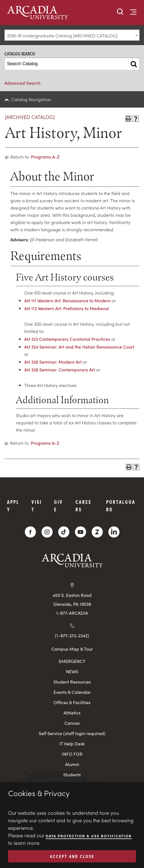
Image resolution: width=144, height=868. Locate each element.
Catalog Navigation (31, 99)
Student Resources (72, 682)
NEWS (72, 671)
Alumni (72, 764)
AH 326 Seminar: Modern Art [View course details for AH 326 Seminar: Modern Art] (53, 362)
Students (72, 775)
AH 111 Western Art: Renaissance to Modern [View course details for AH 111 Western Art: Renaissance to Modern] (67, 300)
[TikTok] (64, 532)
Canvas (72, 723)
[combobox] (72, 35)
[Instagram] (47, 532)
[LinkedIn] (114, 532)
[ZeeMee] (97, 532)
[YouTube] (80, 532)
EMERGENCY (72, 661)
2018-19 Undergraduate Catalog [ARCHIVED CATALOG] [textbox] (62, 35)
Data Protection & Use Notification (89, 836)
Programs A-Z (45, 157)
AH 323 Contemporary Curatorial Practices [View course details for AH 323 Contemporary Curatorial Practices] (67, 339)
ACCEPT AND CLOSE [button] (72, 856)
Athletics (72, 713)
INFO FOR (72, 754)
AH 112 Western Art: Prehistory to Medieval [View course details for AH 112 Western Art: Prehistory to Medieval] (67, 308)
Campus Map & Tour (72, 649)
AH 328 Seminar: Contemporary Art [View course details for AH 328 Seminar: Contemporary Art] (60, 369)
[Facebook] (30, 532)
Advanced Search (22, 83)
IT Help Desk (72, 744)
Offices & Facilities (72, 702)
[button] (120, 12)
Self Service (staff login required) (72, 733)
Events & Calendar (72, 692)
